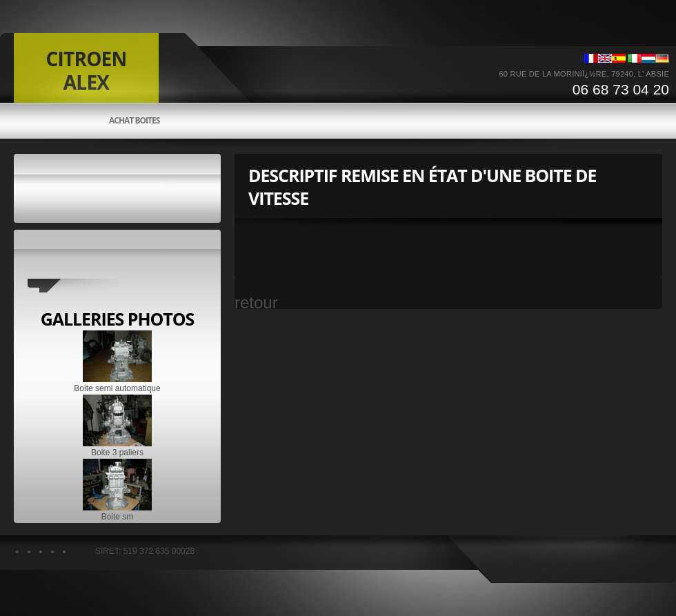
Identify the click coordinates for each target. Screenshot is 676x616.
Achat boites (134, 121)
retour (256, 302)
